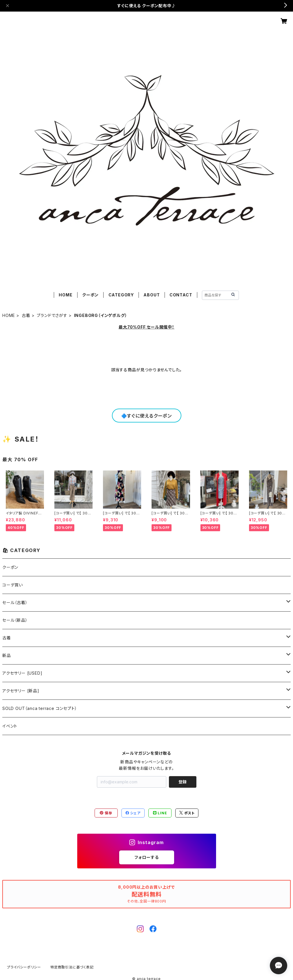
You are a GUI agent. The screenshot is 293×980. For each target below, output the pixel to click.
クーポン (90, 295)
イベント (10, 726)
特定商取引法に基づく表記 (72, 967)
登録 (183, 782)
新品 (7, 655)
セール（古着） (15, 602)
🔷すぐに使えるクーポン (147, 416)
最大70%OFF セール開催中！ (146, 327)
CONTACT (181, 295)
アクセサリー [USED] (22, 673)
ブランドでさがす (52, 315)
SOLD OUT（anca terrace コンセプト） (40, 708)
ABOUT (152, 295)
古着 (26, 315)
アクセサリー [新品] (21, 691)
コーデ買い (13, 585)
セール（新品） (15, 620)
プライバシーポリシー (24, 967)
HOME (66, 295)
